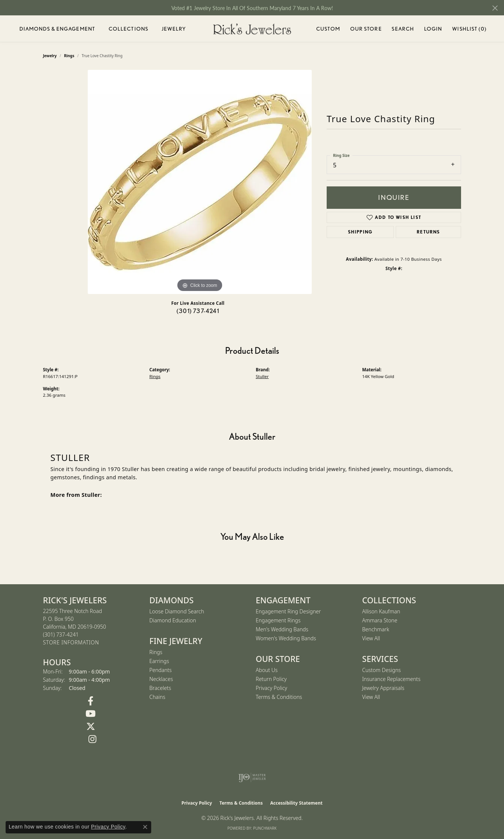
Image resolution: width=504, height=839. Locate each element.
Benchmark (376, 629)
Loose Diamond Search (177, 611)
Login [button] (433, 30)
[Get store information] (71, 643)
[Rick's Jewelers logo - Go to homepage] (252, 29)
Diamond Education (173, 620)
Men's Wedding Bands (282, 629)
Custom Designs (382, 670)
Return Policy (271, 679)
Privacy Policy (271, 688)
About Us (267, 670)
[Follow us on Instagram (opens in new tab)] (92, 739)
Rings (155, 376)
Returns (428, 232)
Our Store (366, 29)
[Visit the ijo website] (252, 777)
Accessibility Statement (296, 803)
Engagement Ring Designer (288, 611)
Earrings (159, 661)
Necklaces (161, 679)
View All (371, 638)
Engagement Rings (278, 620)
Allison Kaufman (381, 611)
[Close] (495, 8)
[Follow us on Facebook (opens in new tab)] (91, 701)
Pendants (161, 670)
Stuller (262, 376)
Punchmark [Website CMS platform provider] (265, 828)
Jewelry (174, 29)
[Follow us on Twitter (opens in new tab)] (91, 727)
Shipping (360, 232)
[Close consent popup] (145, 827)
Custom (328, 29)
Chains (157, 697)
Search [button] (403, 29)
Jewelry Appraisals (383, 688)
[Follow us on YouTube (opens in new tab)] (91, 714)
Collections (128, 29)
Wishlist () (469, 30)
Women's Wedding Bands (286, 638)
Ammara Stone (380, 620)
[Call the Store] (61, 634)
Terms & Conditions (279, 697)
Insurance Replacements (391, 679)
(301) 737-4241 (198, 311)
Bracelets (160, 688)
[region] (200, 182)
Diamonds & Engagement (57, 29)
